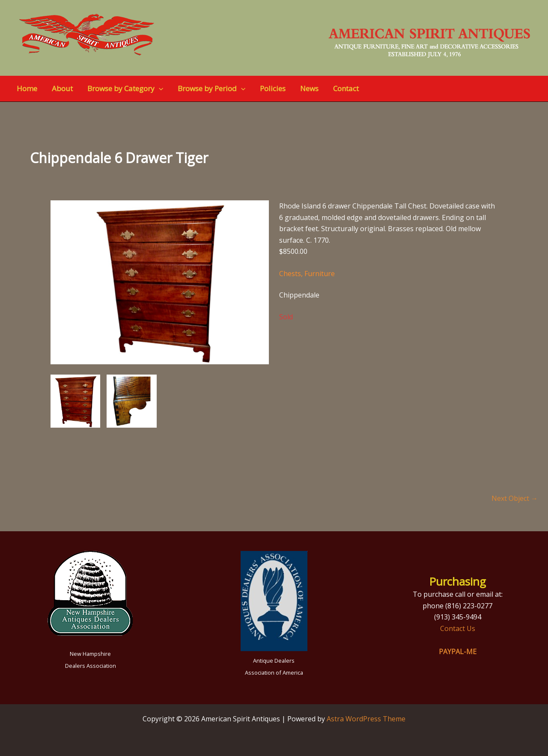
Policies (273, 88)
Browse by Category (125, 89)
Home (27, 88)
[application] (159, 89)
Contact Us (458, 628)
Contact (346, 88)
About (62, 88)
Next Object (515, 498)
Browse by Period (211, 89)
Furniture (320, 274)
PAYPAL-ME (458, 652)
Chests (290, 274)
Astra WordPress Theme (366, 719)
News (309, 88)
